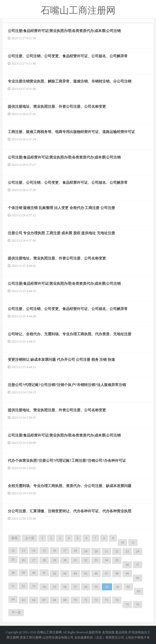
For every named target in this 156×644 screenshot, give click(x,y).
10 (123, 542)
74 (117, 600)
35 (117, 560)
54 (44, 587)
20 (96, 551)
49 (127, 573)
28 (44, 560)
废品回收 (121, 632)
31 (75, 560)
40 (34, 573)
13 (23, 551)
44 (75, 573)
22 (117, 551)
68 (55, 600)
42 (55, 573)
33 (96, 560)
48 (117, 573)
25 (13, 559)
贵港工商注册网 (31, 637)
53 (34, 586)
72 (96, 600)
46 (96, 573)
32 (86, 560)
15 (44, 551)
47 (106, 573)
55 (55, 587)
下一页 (16, 613)
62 (128, 587)
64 (13, 599)
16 (55, 551)
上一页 (30, 538)
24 (138, 551)
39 (23, 573)
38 (13, 573)
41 (44, 573)
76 (138, 604)
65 (23, 600)
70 (75, 600)
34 (106, 560)
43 (65, 573)
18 (75, 551)
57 (75, 587)
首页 (15, 538)
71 (86, 600)
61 (118, 587)
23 (127, 551)
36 (127, 565)
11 (133, 542)
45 (86, 573)
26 (23, 560)
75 (127, 604)
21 (106, 551)
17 (65, 551)
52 (23, 586)
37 (138, 565)
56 (65, 587)
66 (34, 600)
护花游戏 (135, 632)
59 (96, 587)
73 (106, 600)
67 (44, 600)
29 (55, 560)
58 (86, 587)
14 (34, 551)
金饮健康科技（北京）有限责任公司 (99, 637)
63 (139, 591)
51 (13, 586)
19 (86, 551)
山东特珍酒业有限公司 (58, 637)
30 (65, 560)
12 (13, 551)
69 (65, 600)
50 (138, 578)
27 (34, 560)
